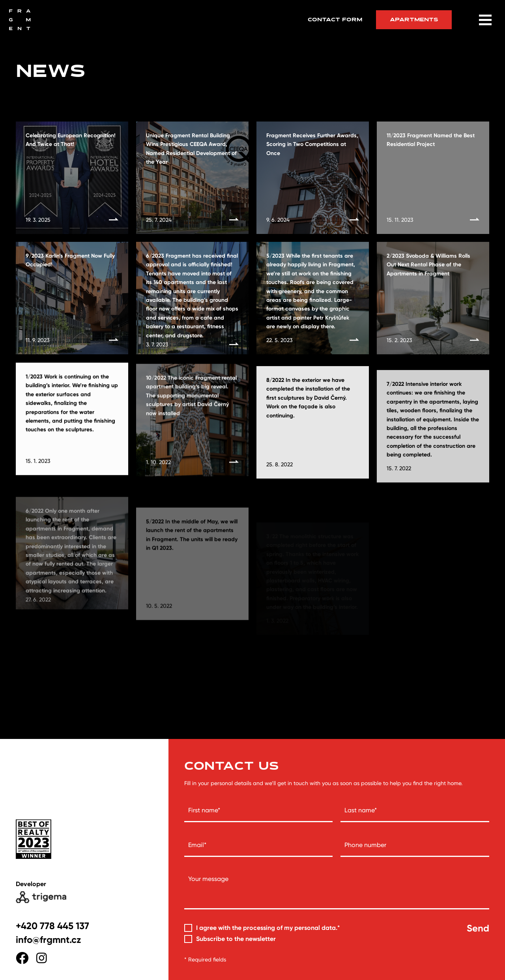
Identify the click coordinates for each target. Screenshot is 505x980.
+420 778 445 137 (52, 926)
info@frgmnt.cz (48, 940)
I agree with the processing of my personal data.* (268, 928)
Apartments (414, 20)
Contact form (335, 20)
